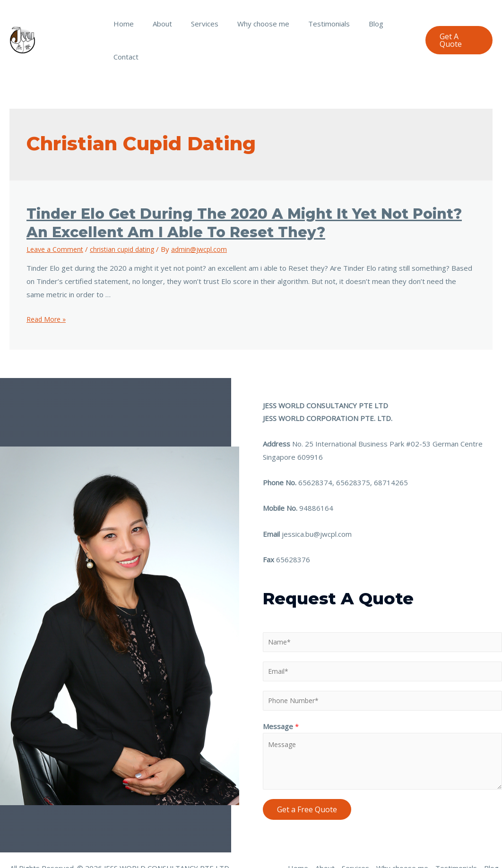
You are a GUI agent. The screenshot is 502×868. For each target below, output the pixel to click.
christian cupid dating (126, 216)
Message (281, 697)
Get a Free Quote (307, 780)
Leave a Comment (56, 216)
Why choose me (255, 24)
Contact (392, 24)
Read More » (48, 286)
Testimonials (316, 24)
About (163, 24)
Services (201, 24)
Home (129, 24)
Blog (358, 24)
